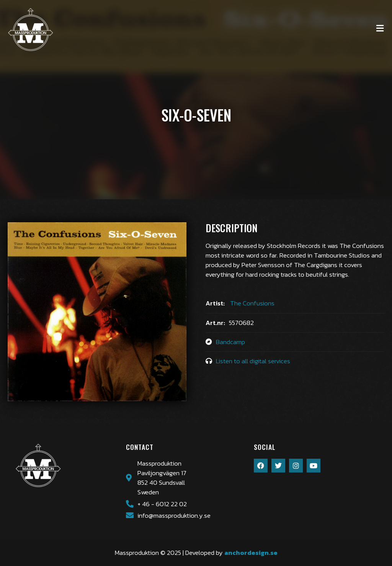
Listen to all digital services (253, 361)
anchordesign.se (251, 553)
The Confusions (252, 303)
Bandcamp (230, 342)
